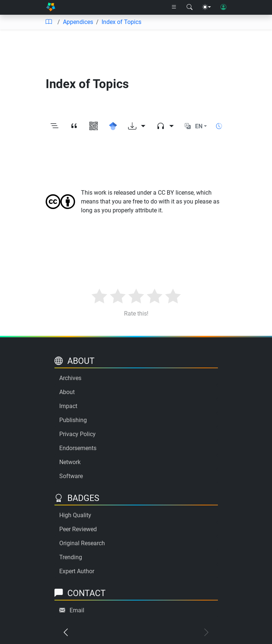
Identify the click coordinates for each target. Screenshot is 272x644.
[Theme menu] (206, 7)
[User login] (223, 7)
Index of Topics (121, 22)
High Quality (75, 515)
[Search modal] (190, 7)
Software (71, 476)
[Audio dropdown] (165, 127)
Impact (68, 406)
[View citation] (74, 127)
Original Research (82, 543)
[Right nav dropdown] (174, 7)
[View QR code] (94, 127)
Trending (71, 557)
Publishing (73, 420)
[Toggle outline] (55, 127)
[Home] (51, 7)
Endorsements (78, 448)
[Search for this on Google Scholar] (113, 127)
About (67, 392)
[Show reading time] (219, 126)
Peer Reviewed (78, 529)
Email (77, 610)
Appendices (78, 22)
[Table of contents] (49, 22)
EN (199, 126)
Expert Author (77, 571)
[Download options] (137, 127)
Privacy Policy (77, 434)
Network (70, 462)
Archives (70, 378)
